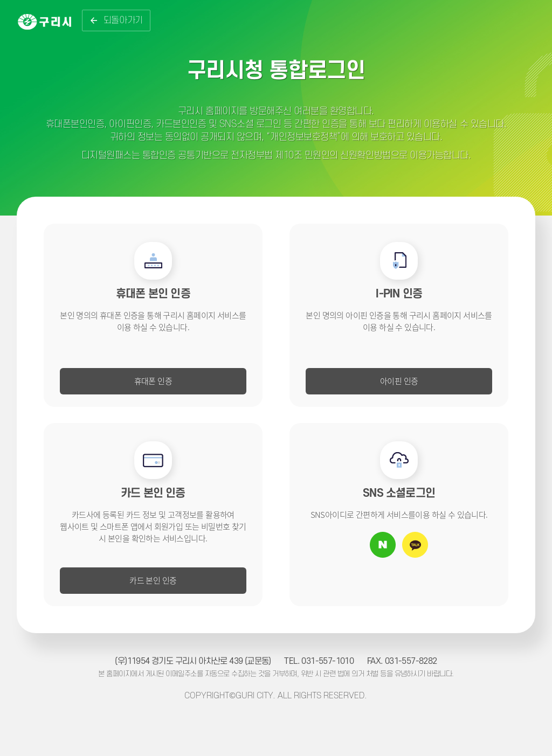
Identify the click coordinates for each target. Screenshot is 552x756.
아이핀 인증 (399, 381)
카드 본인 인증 (153, 580)
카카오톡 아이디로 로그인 (415, 545)
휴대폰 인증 (153, 381)
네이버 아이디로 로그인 (383, 545)
